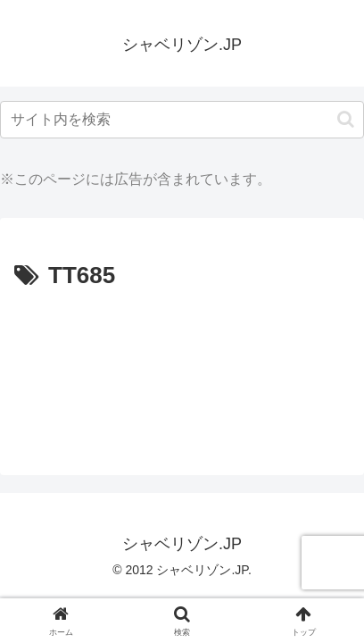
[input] (182, 120)
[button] (346, 119)
